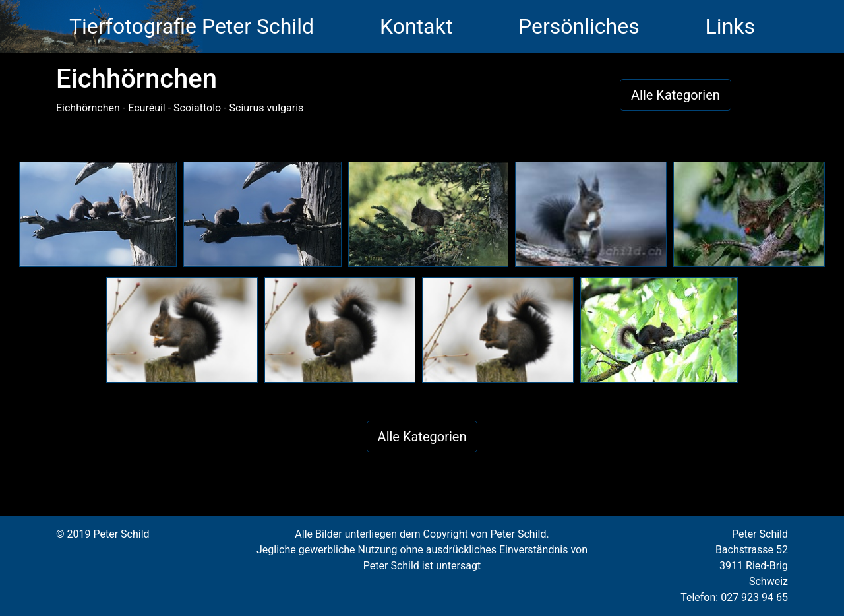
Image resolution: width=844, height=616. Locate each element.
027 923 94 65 (754, 597)
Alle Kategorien (676, 95)
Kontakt (416, 26)
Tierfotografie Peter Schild (192, 26)
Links (730, 26)
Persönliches (579, 26)
